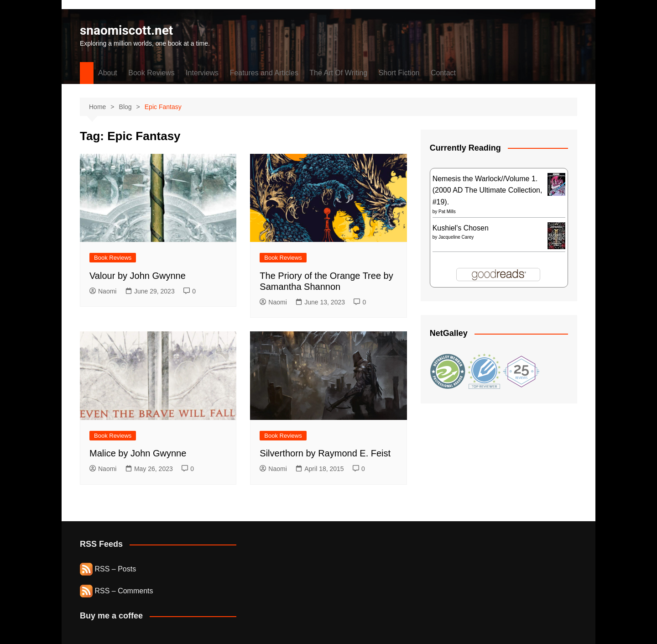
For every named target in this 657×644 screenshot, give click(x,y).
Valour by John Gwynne (138, 276)
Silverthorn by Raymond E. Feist (325, 453)
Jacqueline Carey (456, 237)
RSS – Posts (108, 569)
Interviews (202, 73)
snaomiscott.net (127, 30)
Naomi (103, 291)
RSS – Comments (116, 591)
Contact (443, 73)
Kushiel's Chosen (461, 228)
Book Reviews (151, 73)
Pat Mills (447, 212)
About (108, 73)
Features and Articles (264, 73)
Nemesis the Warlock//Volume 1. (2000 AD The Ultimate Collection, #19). (488, 190)
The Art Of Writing (338, 73)
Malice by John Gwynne (138, 453)
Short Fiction (399, 73)
